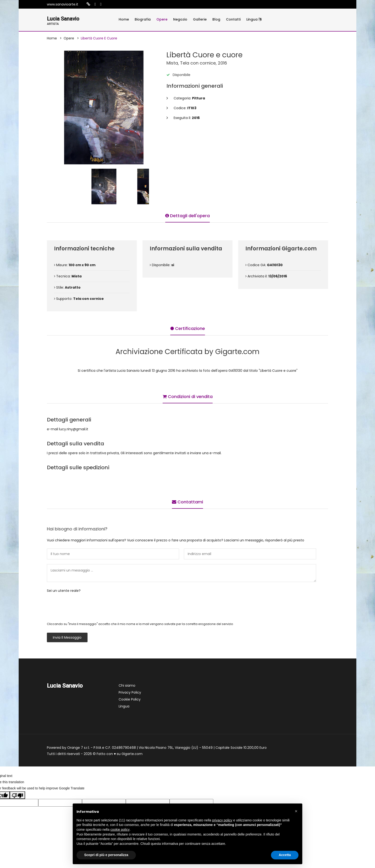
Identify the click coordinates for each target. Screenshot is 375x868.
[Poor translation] (17, 796)
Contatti (233, 19)
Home (124, 19)
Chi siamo (127, 686)
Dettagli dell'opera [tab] (187, 215)
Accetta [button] (285, 855)
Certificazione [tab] (188, 328)
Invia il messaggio (67, 638)
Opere (162, 19)
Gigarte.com (132, 755)
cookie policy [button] (120, 830)
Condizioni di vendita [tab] (188, 396)
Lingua (254, 19)
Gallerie (200, 19)
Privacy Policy (130, 693)
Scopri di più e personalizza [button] (106, 855)
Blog (216, 19)
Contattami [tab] (187, 501)
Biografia (143, 19)
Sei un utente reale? (64, 591)
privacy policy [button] (222, 820)
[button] (296, 811)
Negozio (180, 19)
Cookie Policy (130, 700)
